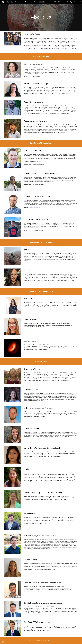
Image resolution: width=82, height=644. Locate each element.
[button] (80, 2)
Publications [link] (61, 2)
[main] (41, 17)
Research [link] (49, 2)
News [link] (76, 2)
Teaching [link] (70, 2)
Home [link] (35, 2)
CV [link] (55, 2)
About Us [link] (42, 2)
